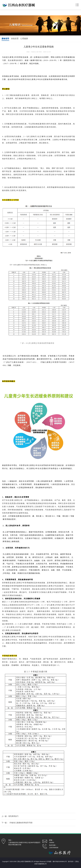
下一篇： (5, 823)
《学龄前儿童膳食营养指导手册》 (21, 823)
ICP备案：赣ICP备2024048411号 (57, 861)
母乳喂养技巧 (13, 816)
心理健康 (24, 39)
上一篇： (5, 816)
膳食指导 (5, 39)
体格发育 (15, 39)
